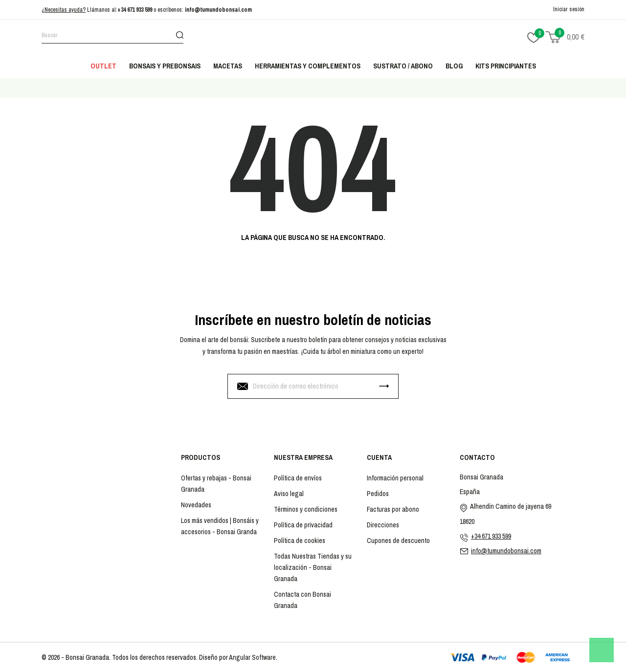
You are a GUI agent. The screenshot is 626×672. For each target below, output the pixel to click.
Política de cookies (300, 541)
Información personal (395, 478)
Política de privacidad (303, 525)
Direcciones (383, 525)
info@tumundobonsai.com (218, 10)
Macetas (228, 66)
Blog (454, 66)
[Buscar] (112, 37)
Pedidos (378, 494)
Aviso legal (289, 494)
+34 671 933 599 (135, 10)
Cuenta (379, 457)
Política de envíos (298, 478)
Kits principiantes (506, 66)
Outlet (103, 66)
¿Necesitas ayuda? (64, 10)
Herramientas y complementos (308, 66)
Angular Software (252, 657)
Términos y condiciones (306, 509)
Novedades (196, 505)
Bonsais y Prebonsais (165, 66)
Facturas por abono (393, 509)
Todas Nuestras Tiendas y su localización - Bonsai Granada (313, 567)
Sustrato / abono (403, 66)
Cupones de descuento (398, 541)
